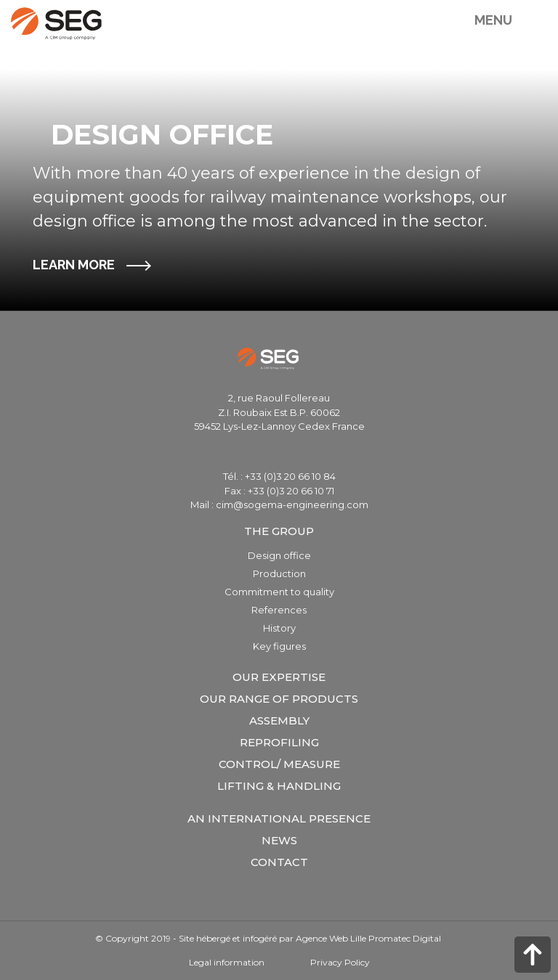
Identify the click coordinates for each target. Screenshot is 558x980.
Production (279, 573)
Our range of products (279, 699)
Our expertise (279, 677)
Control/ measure (279, 764)
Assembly (279, 720)
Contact (279, 862)
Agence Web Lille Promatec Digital (368, 938)
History (279, 628)
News (279, 840)
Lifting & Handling (279, 786)
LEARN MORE (74, 265)
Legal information (227, 962)
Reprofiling (279, 742)
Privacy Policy (340, 962)
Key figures (279, 646)
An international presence (279, 818)
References (279, 610)
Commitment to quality (279, 592)
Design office (279, 555)
